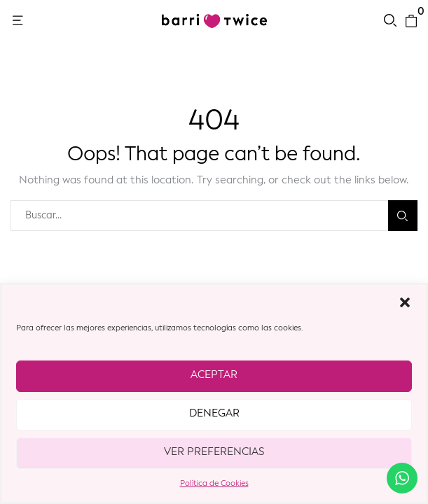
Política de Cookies (214, 484)
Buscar (402, 216)
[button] (405, 302)
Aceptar (214, 376)
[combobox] (199, 216)
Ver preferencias (214, 453)
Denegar (214, 414)
